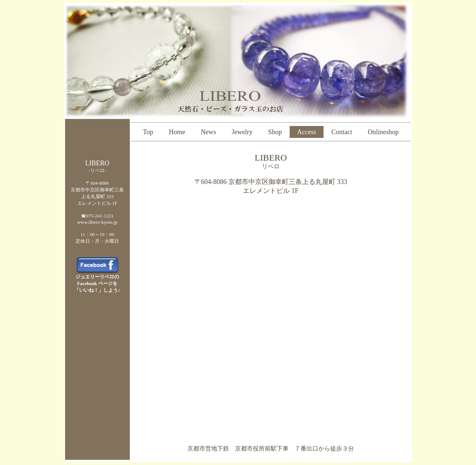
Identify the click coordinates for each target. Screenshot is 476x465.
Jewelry (242, 132)
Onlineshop (383, 132)
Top (148, 132)
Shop (275, 132)
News (208, 132)
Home (177, 132)
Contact (342, 132)
